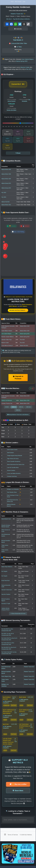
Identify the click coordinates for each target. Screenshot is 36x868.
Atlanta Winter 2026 (6, 170)
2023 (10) (28, 408)
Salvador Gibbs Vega (6, 340)
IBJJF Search (18, 2)
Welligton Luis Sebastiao (13, 490)
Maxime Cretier (5, 343)
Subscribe (18, 30)
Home (12, 2)
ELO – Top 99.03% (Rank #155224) (18, 20)
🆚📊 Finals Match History (11, 320)
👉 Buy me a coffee (18, 786)
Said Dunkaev (10, 453)
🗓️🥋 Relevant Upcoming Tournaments (16, 621)
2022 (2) (18, 411)
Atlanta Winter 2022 (6, 205)
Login (24, 2)
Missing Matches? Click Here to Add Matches (18, 415)
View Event (14, 706)
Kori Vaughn (4, 572)
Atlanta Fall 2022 (5, 202)
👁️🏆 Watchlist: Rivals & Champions (15, 513)
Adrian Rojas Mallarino (7, 567)
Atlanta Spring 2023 (6, 184)
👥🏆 (11, 559)
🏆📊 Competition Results (11, 162)
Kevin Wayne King (6, 677)
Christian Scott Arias (12, 477)
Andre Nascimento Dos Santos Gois (16, 465)
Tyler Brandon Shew (12, 493)
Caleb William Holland (7, 331)
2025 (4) (21, 408)
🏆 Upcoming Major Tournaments (14, 693)
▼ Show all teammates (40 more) (18, 614)
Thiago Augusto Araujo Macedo (15, 456)
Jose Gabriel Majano (6, 334)
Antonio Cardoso (11, 471)
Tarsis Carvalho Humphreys (14, 462)
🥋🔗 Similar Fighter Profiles (12, 660)
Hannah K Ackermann (7, 590)
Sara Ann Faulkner (6, 595)
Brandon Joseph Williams (7, 337)
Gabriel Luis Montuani (7, 401)
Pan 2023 (4, 193)
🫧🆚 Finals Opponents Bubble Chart (15, 213)
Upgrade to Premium (18, 378)
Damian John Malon (12, 111)
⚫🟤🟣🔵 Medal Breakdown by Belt (15, 421)
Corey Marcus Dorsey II (7, 346)
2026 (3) (14, 408)
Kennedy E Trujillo (6, 604)
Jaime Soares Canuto (12, 450)
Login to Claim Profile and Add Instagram (18, 11)
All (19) (7, 408)
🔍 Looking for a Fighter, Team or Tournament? (18, 814)
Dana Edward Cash (6, 520)
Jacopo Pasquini (12, 102)
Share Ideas (18, 793)
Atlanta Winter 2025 (6, 179)
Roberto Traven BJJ (17, 14)
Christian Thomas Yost (7, 404)
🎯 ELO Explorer (8, 75)
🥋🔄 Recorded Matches (11, 389)
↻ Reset (18, 154)
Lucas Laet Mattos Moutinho (14, 474)
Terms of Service (13, 837)
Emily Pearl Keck (6, 581)
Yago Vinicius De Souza (13, 459)
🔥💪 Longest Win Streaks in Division (15, 483)
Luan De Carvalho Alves (13, 468)
